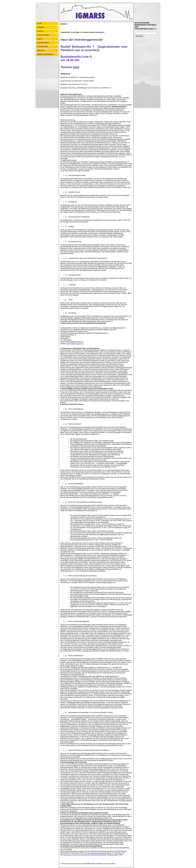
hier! (76, 67)
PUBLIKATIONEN (43, 35)
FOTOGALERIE (42, 47)
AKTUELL (40, 31)
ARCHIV (40, 39)
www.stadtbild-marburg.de (75, 344)
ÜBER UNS (41, 51)
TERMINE (40, 27)
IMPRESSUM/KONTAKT (45, 54)
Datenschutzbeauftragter (98, 853)
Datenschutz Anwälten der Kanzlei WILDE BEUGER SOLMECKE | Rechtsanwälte (90, 855)
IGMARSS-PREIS (43, 43)
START (39, 23)
